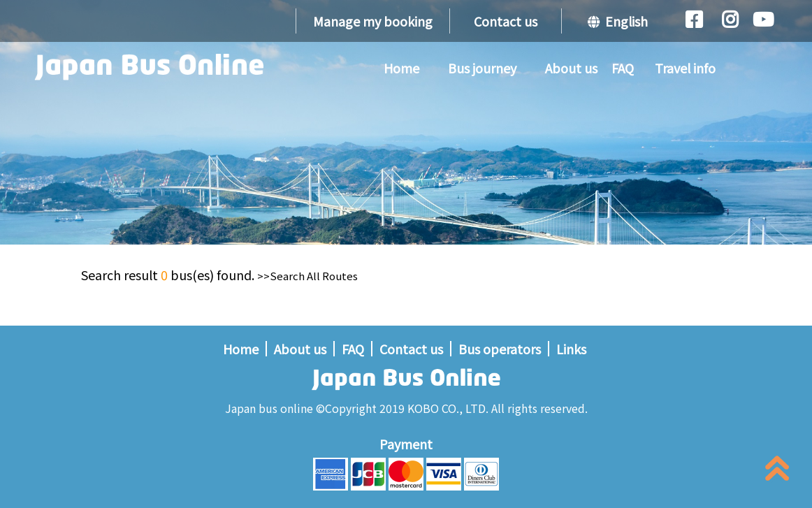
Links (571, 349)
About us (571, 68)
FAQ (623, 68)
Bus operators (500, 349)
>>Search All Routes (307, 276)
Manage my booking (373, 21)
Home (401, 68)
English (618, 21)
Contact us (506, 21)
